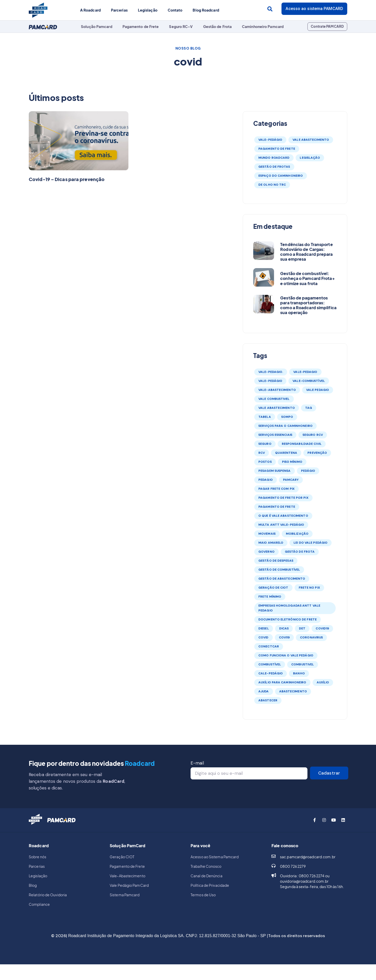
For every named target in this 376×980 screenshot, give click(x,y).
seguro (265, 444)
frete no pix (309, 588)
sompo (287, 417)
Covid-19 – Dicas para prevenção (67, 179)
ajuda (264, 691)
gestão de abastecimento (282, 579)
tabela (265, 417)
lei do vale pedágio (311, 543)
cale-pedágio (271, 673)
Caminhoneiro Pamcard (263, 26)
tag (309, 408)
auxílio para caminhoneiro (282, 682)
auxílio (323, 682)
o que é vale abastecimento (283, 516)
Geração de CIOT (273, 588)
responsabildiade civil (302, 444)
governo (266, 552)
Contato (175, 10)
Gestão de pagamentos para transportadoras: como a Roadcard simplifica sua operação (308, 305)
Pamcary (291, 480)
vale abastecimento (277, 408)
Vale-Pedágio (270, 140)
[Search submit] (270, 9)
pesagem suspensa (275, 471)
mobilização (297, 534)
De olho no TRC (272, 185)
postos (265, 462)
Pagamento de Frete (141, 26)
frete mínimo (270, 597)
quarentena (286, 453)
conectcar (269, 646)
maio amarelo (271, 543)
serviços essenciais (275, 435)
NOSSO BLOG (188, 48)
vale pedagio (318, 390)
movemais (267, 534)
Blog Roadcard (206, 10)
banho (299, 673)
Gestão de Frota (218, 26)
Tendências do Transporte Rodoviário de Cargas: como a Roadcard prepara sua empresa (306, 252)
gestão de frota (300, 552)
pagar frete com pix (276, 489)
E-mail (197, 763)
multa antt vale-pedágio (281, 525)
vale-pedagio (305, 372)
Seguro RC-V (181, 26)
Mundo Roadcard (274, 158)
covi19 (284, 637)
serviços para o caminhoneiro (285, 426)
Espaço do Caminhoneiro (281, 176)
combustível (270, 664)
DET (302, 628)
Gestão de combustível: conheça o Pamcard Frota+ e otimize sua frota (307, 278)
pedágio (308, 471)
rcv (262, 453)
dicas (284, 628)
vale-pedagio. (271, 372)
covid (264, 637)
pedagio (266, 480)
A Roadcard (90, 10)
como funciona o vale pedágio (286, 655)
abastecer (268, 700)
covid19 (322, 628)
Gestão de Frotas (274, 167)
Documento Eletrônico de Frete (288, 619)
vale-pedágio (270, 381)
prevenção (317, 453)
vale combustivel (274, 399)
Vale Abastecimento (311, 140)
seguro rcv (313, 435)
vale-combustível (309, 381)
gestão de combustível (279, 570)
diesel (264, 628)
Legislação (148, 10)
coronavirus (311, 637)
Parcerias (119, 10)
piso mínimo (292, 462)
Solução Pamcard (97, 26)
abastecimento (293, 691)
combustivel (303, 664)
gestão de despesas (276, 561)
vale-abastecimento (277, 390)
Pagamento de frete (277, 507)
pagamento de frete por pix (283, 498)
